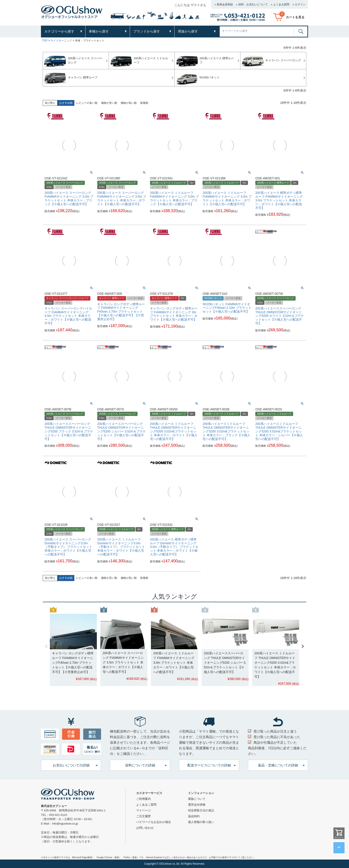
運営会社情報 (197, 805)
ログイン (300, 4)
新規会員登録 (225, 4)
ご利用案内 (143, 799)
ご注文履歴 (143, 816)
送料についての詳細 (140, 765)
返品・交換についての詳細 (278, 765)
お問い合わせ (145, 828)
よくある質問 (281, 4)
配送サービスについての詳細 (209, 765)
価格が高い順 (129, 103)
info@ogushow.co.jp (65, 824)
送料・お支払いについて (253, 4)
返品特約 (194, 816)
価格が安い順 (109, 103)
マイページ (143, 810)
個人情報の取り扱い (201, 822)
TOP (45, 41)
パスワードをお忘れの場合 (154, 822)
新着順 (144, 103)
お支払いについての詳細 (71, 765)
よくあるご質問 (146, 805)
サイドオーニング (61, 41)
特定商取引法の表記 (201, 810)
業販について (197, 799)
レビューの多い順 (87, 103)
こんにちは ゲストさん (190, 5)
